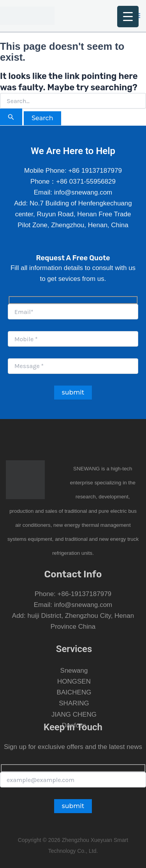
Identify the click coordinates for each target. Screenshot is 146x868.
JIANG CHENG (74, 715)
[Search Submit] (11, 117)
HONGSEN (74, 681)
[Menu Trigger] (128, 17)
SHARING (74, 703)
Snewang (74, 671)
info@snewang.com (83, 605)
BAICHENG (74, 692)
